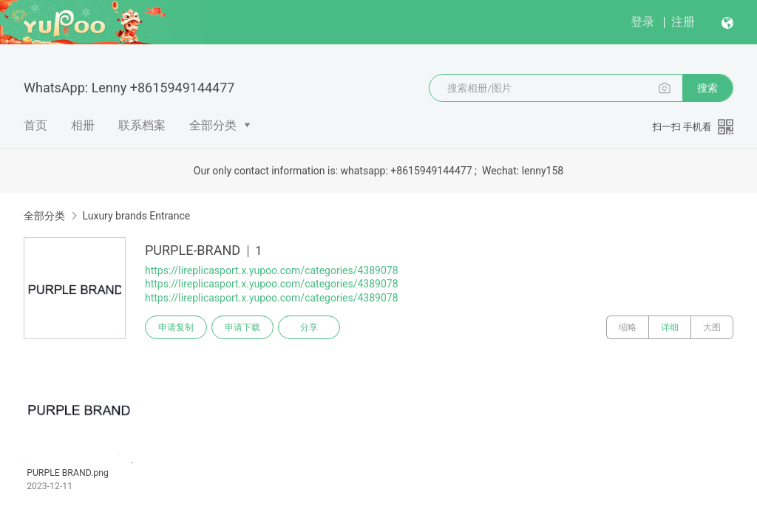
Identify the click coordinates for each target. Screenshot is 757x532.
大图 (712, 327)
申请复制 (176, 327)
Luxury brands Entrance (136, 216)
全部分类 (213, 125)
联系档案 (142, 125)
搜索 (707, 88)
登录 (642, 22)
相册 (83, 125)
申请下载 (242, 327)
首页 (35, 125)
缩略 (628, 327)
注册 (683, 22)
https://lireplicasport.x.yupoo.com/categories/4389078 (272, 270)
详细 (670, 327)
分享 (309, 327)
